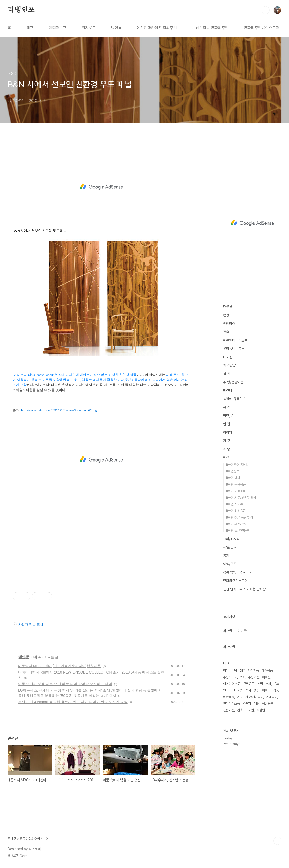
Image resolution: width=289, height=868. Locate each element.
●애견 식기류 (234, 504)
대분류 (228, 307)
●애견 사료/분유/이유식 (241, 498)
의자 (243, 677)
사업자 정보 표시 (28, 624)
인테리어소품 (231, 704)
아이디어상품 (270, 690)
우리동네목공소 (234, 349)
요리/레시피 (231, 539)
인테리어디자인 (233, 690)
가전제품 (253, 671)
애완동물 (229, 697)
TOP (277, 841)
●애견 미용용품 (236, 491)
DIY (242, 671)
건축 (226, 332)
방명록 (116, 28)
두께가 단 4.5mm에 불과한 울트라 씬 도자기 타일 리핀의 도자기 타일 (73, 702)
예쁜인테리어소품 (235, 340)
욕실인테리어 (265, 710)
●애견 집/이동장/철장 (239, 517)
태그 (30, 28)
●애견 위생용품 (236, 511)
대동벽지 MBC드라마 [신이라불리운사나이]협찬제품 (59, 666)
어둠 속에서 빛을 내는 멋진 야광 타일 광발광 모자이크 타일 (65, 684)
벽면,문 (24, 657)
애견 (226, 457)
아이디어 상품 (232, 684)
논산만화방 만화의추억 (210, 28)
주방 (234, 671)
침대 (226, 671)
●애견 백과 (233, 478)
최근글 (228, 631)
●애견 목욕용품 (236, 484)
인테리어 (229, 324)
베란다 (228, 391)
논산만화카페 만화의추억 (157, 28)
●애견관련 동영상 (237, 465)
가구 (240, 697)
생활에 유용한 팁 (235, 399)
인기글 (242, 631)
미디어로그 (58, 28)
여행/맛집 (230, 564)
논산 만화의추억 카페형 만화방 (244, 589)
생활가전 (229, 710)
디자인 (250, 710)
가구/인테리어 (254, 697)
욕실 (277, 684)
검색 (266, 10)
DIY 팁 (228, 357)
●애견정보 (232, 471)
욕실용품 (268, 704)
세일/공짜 (230, 547)
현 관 (227, 424)
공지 (226, 556)
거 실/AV (229, 365)
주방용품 (249, 684)
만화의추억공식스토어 (262, 28)
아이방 (228, 432)
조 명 (227, 449)
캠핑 (226, 315)
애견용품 (267, 671)
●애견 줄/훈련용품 (237, 531)
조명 (260, 684)
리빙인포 (21, 10)
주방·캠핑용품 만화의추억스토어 (28, 839)
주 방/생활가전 (233, 382)
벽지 (248, 690)
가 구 (227, 441)
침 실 (227, 374)
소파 (268, 684)
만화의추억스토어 (235, 581)
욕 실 (227, 407)
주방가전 (254, 677)
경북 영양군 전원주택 (238, 572)
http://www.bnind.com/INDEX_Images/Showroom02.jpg (59, 410)
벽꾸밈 (247, 704)
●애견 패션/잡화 (236, 524)
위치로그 (89, 28)
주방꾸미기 (230, 677)
